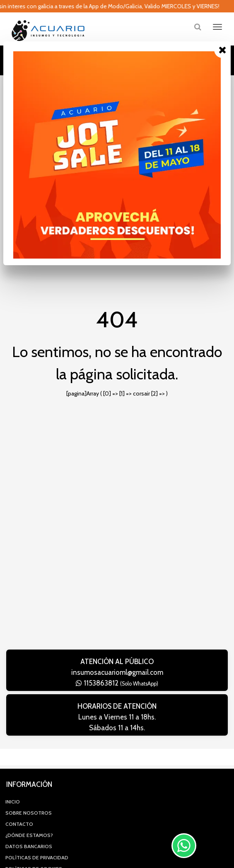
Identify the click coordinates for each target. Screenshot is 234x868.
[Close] (222, 50)
